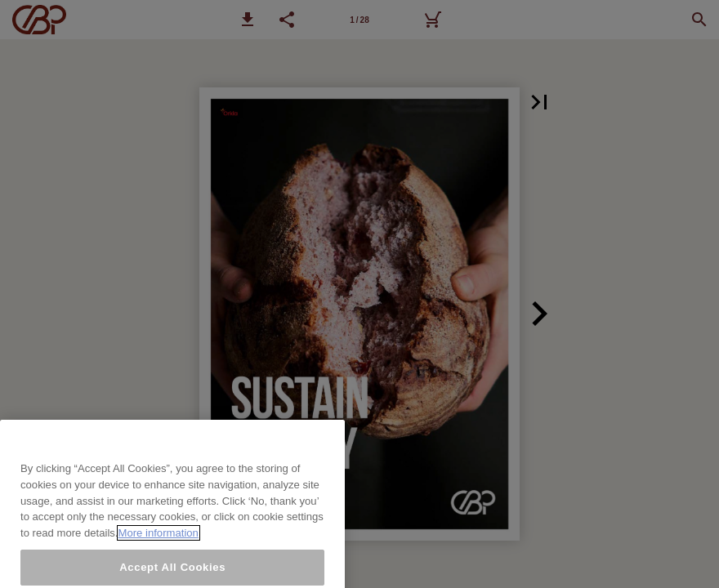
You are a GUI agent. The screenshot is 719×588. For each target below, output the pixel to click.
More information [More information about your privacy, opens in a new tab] (159, 543)
